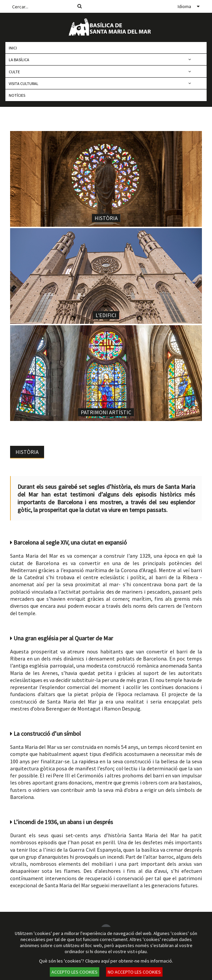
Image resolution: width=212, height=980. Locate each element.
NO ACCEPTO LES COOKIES (134, 972)
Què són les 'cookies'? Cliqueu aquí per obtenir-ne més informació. (106, 961)
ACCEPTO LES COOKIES (75, 972)
